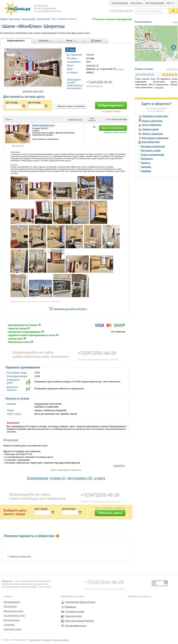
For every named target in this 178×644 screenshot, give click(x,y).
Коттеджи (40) (44, 19)
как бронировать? (94, 86)
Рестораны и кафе (151, 151)
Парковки (146, 171)
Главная (4, 19)
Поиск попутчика (73, 616)
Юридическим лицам (13, 611)
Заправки (146, 167)
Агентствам (9, 625)
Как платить (137, 3)
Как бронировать (120, 3)
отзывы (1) (58, 478)
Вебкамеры (70, 607)
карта (101, 478)
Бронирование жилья (76, 626)
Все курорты (15, 19)
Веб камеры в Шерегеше (155, 138)
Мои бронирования (155, 3)
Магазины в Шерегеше (153, 146)
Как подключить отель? (14, 615)
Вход (169, 3)
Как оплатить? (10, 606)
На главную (35, 640)
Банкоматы (147, 159)
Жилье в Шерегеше (153, 134)
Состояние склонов (75, 612)
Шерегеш (91, 65)
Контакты (46, 640)
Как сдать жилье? (12, 620)
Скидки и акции (150, 129)
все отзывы (172, 69)
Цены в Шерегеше (152, 125)
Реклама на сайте (60, 640)
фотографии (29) (80, 478)
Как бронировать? (12, 602)
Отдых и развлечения (153, 155)
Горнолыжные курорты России (80, 602)
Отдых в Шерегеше (152, 121)
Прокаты (146, 163)
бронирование (38, 478)
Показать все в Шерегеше (20, 556)
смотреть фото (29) (33, 91)
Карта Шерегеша (151, 142)
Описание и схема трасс (155, 116)
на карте (120, 69)
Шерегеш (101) (29, 19)
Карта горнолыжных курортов (80, 621)
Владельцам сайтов (13, 629)
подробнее (119, 466)
